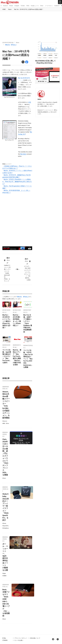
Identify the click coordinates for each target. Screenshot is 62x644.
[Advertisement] (31, 24)
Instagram (17, 6)
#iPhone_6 (14, 45)
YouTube (23, 6)
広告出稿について (35, 638)
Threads (11, 6)
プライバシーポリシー (21, 638)
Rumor (10, 9)
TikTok (28, 6)
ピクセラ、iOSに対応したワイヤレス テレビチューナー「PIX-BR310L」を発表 (27, 269)
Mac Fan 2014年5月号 (24, 78)
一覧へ (17, 269)
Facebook (5, 6)
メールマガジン (49, 6)
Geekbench (57, 6)
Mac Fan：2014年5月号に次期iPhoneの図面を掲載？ (29, 9)
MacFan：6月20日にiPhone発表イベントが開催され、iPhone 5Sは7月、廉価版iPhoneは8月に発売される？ (17, 182)
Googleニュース (35, 6)
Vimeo (42, 6)
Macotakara (23, 154)
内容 (30, 102)
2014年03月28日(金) (8, 43)
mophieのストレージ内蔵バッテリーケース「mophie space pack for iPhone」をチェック (7, 269)
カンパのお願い (19, 640)
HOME (4, 9)
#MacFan (7, 45)
